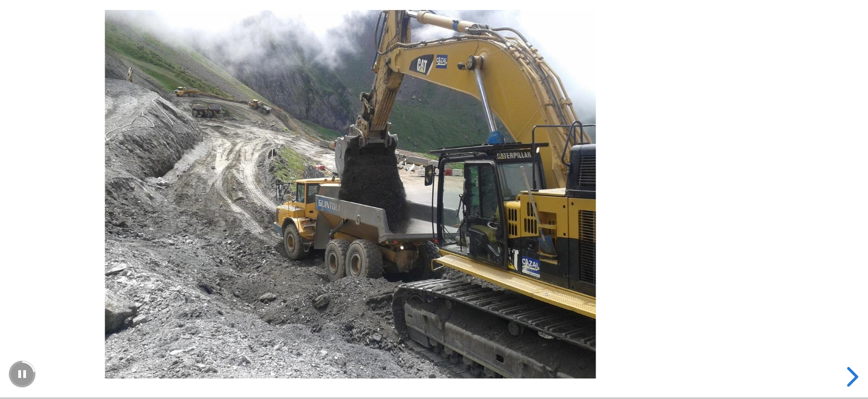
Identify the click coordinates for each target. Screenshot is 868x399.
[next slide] (851, 377)
